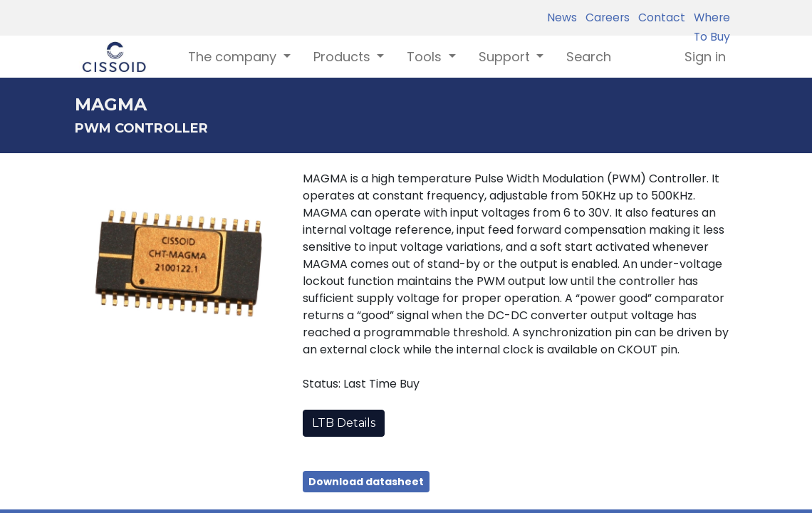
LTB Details (344, 423)
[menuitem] (589, 57)
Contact (659, 17)
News (562, 17)
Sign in (705, 57)
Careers (605, 17)
